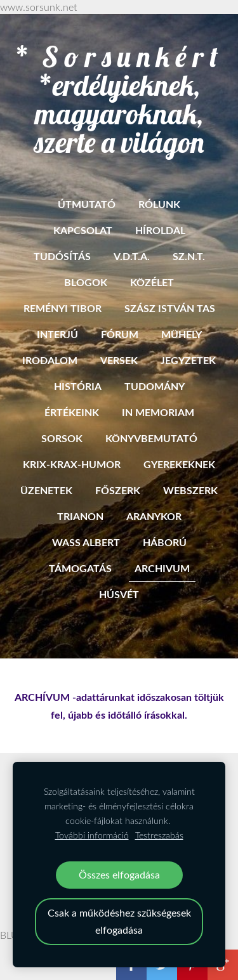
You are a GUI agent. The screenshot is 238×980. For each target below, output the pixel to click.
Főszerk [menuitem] (118, 490)
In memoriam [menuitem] (158, 412)
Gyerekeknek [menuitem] (179, 464)
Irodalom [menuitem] (50, 360)
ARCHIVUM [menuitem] (162, 568)
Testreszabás (159, 835)
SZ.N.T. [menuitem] (189, 256)
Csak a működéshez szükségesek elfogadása (119, 921)
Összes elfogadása (119, 875)
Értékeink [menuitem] (72, 412)
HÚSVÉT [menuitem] (119, 594)
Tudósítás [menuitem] (62, 256)
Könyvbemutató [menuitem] (151, 438)
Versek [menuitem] (119, 360)
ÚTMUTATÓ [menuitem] (87, 204)
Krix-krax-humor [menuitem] (72, 464)
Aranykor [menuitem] (154, 516)
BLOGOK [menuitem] (86, 282)
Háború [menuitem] (165, 542)
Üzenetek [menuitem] (46, 490)
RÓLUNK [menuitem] (159, 204)
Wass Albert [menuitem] (86, 542)
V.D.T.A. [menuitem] (132, 256)
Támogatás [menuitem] (80, 568)
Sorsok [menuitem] (62, 438)
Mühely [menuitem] (182, 334)
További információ (92, 835)
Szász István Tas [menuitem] (170, 308)
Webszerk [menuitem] (190, 490)
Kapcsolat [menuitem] (83, 230)
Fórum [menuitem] (120, 334)
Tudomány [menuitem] (155, 386)
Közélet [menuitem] (152, 282)
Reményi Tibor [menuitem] (63, 308)
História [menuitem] (78, 386)
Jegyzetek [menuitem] (188, 360)
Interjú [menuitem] (57, 334)
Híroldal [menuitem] (160, 230)
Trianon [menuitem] (80, 516)
